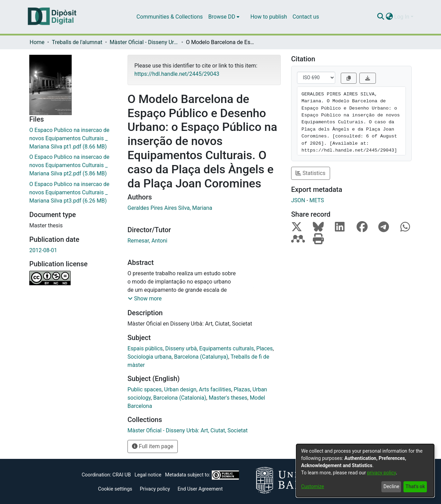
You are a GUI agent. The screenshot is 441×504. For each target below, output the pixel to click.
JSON (298, 200)
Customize (312, 486)
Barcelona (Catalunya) (201, 357)
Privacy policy (155, 489)
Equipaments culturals (226, 348)
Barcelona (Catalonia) (180, 398)
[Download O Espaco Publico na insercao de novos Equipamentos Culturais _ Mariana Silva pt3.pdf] (73, 193)
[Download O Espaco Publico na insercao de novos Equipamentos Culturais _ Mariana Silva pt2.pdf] (73, 165)
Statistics (311, 173)
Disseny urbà (181, 348)
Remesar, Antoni (147, 241)
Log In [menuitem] (402, 17)
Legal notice (148, 475)
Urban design (180, 389)
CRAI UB (121, 475)
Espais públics (145, 348)
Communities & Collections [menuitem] (170, 17)
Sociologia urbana (150, 357)
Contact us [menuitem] (306, 17)
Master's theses (228, 398)
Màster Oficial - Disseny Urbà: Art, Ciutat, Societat (144, 42)
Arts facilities (215, 389)
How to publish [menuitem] (269, 17)
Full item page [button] (153, 446)
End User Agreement (200, 489)
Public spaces (145, 389)
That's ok (415, 486)
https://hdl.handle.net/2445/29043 (177, 74)
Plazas (242, 389)
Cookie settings (115, 489)
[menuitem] (224, 17)
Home (37, 42)
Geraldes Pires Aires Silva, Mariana (170, 208)
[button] (145, 299)
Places (265, 348)
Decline (391, 486)
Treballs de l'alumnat (77, 42)
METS (317, 200)
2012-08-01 (43, 250)
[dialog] (365, 471)
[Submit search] (381, 17)
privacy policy (381, 473)
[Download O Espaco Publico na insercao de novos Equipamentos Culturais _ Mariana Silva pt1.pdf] (73, 138)
